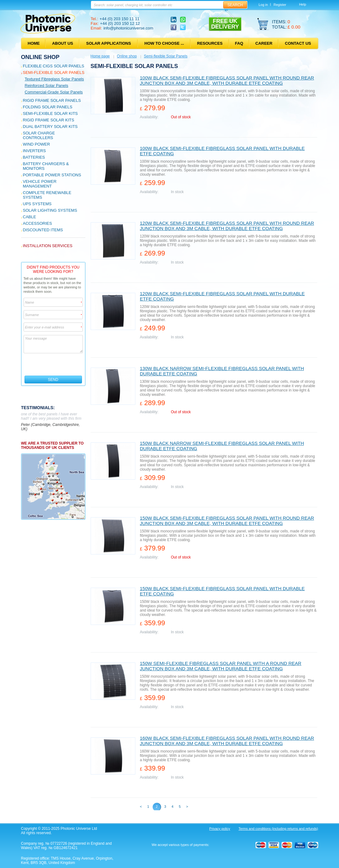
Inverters (34, 151)
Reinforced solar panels (47, 86)
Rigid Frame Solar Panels (52, 100)
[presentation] (54, 364)
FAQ (239, 43)
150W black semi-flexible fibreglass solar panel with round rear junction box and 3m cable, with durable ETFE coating (227, 521)
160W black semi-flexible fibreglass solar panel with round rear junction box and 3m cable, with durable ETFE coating (227, 741)
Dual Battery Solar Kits (50, 127)
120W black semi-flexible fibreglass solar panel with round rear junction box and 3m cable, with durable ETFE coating (227, 226)
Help (303, 4)
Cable (30, 217)
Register (280, 5)
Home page (100, 56)
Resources (210, 43)
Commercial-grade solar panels (54, 92)
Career (264, 43)
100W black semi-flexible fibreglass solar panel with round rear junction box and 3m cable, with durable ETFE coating (227, 80)
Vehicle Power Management (40, 184)
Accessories (38, 223)
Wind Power (36, 144)
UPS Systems (37, 204)
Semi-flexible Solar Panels (54, 72)
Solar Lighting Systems (50, 210)
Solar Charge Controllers (39, 135)
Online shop (40, 57)
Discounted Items (43, 230)
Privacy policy (220, 829)
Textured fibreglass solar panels (54, 79)
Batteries (34, 157)
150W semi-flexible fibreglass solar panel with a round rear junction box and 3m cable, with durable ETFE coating (221, 666)
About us (63, 43)
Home (34, 43)
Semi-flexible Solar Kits (50, 113)
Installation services (48, 246)
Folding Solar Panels (48, 107)
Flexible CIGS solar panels (54, 66)
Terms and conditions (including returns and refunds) (278, 829)
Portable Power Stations (52, 175)
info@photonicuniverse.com (128, 28)
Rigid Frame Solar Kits (49, 120)
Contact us (298, 43)
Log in (263, 5)
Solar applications (109, 43)
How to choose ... (164, 43)
